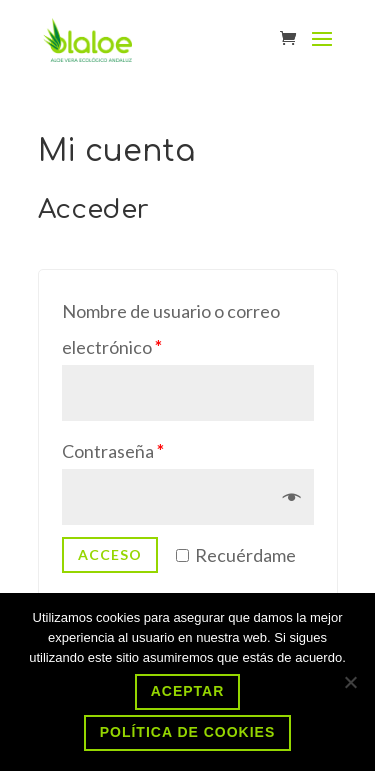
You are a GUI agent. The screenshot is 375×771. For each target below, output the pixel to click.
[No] (350, 682)
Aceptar (188, 691)
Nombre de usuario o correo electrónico (171, 329)
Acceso (110, 554)
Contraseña (113, 451)
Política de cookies (188, 732)
